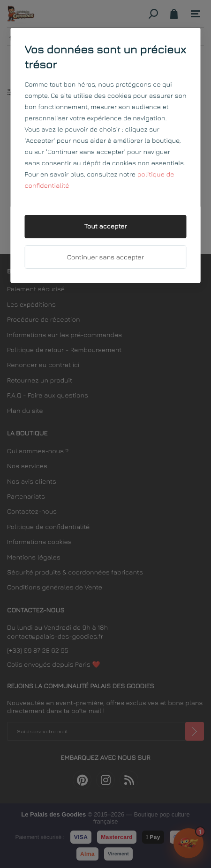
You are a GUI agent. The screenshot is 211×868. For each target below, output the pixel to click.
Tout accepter (105, 226)
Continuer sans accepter (105, 257)
